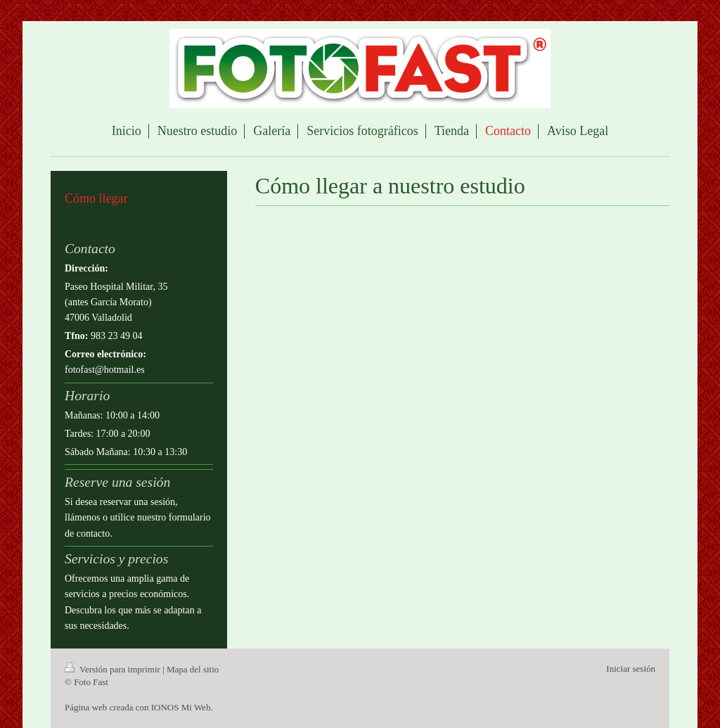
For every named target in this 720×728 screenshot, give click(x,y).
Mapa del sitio (193, 669)
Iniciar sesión (631, 669)
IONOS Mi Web (181, 707)
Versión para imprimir (114, 669)
